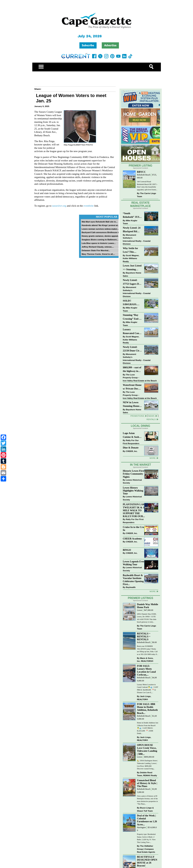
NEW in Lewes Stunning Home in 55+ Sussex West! (131, 404)
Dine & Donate (131, 448)
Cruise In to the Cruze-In (135, 529)
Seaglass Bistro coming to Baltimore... (100, 240)
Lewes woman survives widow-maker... (100, 229)
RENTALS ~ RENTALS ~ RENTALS (144, 636)
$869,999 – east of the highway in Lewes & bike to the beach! (132, 370)
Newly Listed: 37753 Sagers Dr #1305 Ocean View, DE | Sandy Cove (132, 282)
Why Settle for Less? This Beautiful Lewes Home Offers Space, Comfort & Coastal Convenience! (132, 250)
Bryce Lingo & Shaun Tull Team (145, 809)
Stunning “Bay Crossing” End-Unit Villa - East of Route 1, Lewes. (131, 317)
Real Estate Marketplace (141, 204)
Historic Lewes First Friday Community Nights (134, 474)
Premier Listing (140, 166)
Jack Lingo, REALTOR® (144, 698)
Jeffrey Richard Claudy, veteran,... (98, 247)
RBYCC (141, 172)
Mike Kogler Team (130, 222)
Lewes (140, 610)
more (153, 591)
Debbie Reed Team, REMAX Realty (147, 774)
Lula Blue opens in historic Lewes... (99, 243)
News (151, 416)
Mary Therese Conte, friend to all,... (98, 254)
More (153, 458)
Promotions (137, 416)
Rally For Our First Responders (131, 442)
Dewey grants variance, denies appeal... (101, 236)
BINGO (127, 550)
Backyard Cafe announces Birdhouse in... (101, 232)
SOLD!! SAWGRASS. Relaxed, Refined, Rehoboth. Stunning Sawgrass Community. (132, 303)
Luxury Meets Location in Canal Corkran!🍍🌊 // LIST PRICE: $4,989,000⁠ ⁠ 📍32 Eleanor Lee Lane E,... (148, 689)
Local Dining (140, 426)
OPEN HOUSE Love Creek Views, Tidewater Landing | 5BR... (147, 749)
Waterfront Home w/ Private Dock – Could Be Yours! (132, 387)
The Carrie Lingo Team (147, 195)
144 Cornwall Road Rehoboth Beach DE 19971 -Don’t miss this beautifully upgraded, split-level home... (147, 186)
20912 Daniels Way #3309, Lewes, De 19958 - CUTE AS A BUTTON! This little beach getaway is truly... (147, 618)
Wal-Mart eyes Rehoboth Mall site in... (100, 222)
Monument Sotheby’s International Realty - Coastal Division (137, 239)
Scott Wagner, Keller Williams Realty (131, 258)
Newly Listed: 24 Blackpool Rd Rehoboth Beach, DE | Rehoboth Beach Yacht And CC (132, 230)
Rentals (151, 419)
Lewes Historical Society (132, 481)
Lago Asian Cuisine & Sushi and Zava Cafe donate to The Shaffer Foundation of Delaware (131, 435)
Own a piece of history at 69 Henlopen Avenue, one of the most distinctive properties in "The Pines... (147, 800)
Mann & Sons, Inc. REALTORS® (145, 660)
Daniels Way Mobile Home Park (148, 606)
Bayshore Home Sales (132, 274)
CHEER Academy (132, 539)
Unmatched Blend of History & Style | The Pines (147, 783)
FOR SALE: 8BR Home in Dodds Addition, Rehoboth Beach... (147, 708)
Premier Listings (140, 598)
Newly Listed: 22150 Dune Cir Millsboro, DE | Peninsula (131, 349)
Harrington (141, 827)
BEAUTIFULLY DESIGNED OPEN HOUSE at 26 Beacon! (147, 861)
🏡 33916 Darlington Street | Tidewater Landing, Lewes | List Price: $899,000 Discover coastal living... (147, 765)
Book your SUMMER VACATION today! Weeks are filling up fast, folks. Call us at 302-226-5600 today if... (148, 650)
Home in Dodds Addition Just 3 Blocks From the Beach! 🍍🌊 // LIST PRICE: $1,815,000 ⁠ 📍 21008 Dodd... (148, 728)
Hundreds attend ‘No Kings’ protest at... (100, 225)
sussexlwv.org (59, 206)
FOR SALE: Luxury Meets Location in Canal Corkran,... (146, 670)
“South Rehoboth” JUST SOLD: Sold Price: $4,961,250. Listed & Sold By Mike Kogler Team (132, 215)
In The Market (140, 465)
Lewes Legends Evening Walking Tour (135, 563)
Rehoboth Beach (144, 175)
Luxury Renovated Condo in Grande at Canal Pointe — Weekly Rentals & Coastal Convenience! (132, 332)
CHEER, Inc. (132, 451)
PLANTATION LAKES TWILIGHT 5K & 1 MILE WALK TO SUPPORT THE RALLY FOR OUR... (135, 510)
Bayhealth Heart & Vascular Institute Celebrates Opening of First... (135, 580)
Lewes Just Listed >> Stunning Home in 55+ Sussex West (132, 268)
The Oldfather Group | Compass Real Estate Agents (146, 849)
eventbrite (89, 206)
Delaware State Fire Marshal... (96, 250)
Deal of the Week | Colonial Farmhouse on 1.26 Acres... (147, 820)
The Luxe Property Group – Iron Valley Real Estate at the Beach (140, 378)
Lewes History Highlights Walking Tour (133, 491)
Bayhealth (131, 587)
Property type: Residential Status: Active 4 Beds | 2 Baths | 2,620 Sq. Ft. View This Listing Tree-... (146, 838)
